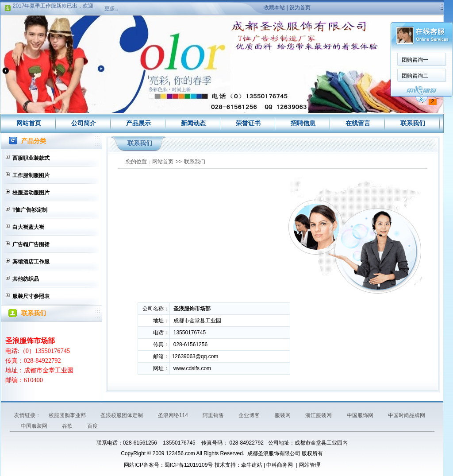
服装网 (283, 415)
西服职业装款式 (31, 158)
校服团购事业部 (68, 415)
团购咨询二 (415, 76)
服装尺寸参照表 (31, 296)
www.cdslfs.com (192, 368)
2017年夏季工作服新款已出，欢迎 (53, 7)
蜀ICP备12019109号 (189, 465)
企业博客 (250, 415)
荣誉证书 (248, 123)
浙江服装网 (319, 415)
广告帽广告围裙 (31, 244)
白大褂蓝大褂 (28, 227)
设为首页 (300, 8)
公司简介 (84, 123)
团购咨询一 (415, 60)
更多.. (111, 8)
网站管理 (310, 465)
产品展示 (138, 123)
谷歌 (68, 426)
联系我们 (413, 123)
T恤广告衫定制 (30, 210)
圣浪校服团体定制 (122, 415)
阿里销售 (214, 415)
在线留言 (358, 123)
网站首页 (29, 123)
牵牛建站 (252, 465)
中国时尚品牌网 (407, 415)
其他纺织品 (26, 279)
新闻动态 (193, 123)
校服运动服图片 (31, 193)
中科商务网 (280, 465)
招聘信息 (303, 123)
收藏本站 (274, 8)
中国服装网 (35, 426)
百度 (92, 426)
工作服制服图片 (31, 175)
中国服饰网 (361, 415)
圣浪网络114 (174, 415)
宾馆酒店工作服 (31, 262)
